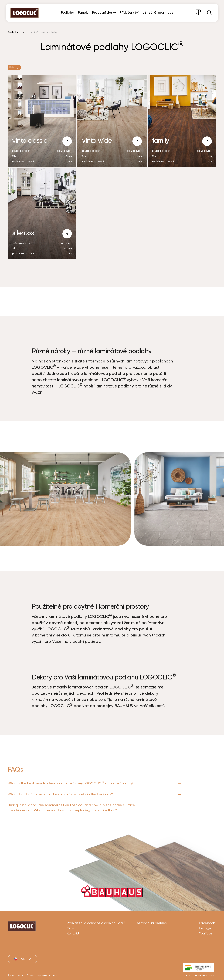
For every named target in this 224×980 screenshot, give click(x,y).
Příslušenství (129, 13)
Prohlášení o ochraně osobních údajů (96, 942)
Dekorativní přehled (151, 942)
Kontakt (73, 952)
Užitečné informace (158, 13)
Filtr (14, 68)
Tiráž (71, 947)
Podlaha (68, 13)
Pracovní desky (104, 13)
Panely (83, 13)
